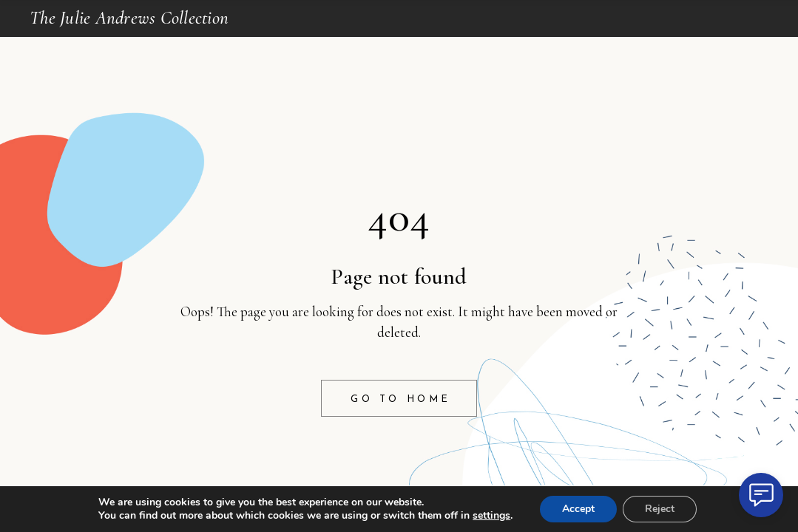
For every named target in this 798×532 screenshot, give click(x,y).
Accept (578, 509)
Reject (660, 509)
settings (491, 516)
